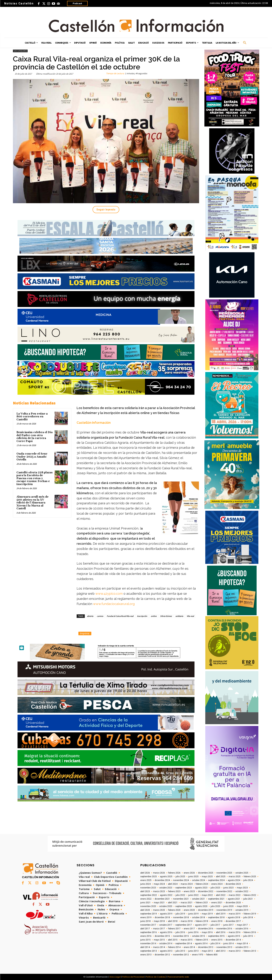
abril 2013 (221, 951)
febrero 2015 (202, 940)
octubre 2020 (166, 906)
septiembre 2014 (184, 944)
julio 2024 (248, 880)
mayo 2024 (159, 884)
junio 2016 (193, 932)
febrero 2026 (174, 873)
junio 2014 (228, 944)
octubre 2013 (242, 947)
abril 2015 (173, 940)
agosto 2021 (234, 899)
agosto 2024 (234, 880)
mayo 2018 (159, 921)
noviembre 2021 (181, 899)
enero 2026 (189, 873)
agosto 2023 (201, 888)
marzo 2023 (159, 891)
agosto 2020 (201, 906)
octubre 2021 (198, 899)
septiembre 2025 (149, 877)
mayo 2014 (242, 944)
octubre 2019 (242, 910)
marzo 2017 (159, 929)
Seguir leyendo (106, 210)
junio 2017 (228, 925)
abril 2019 (221, 914)
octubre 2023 (166, 888)
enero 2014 (189, 947)
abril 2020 (145, 910)
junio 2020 (228, 906)
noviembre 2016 (224, 929)
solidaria (179, 616)
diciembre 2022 (206, 891)
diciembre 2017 (233, 921)
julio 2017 (215, 925)
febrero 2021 (202, 903)
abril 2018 (173, 921)
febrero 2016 (250, 932)
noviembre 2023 (148, 888)
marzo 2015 (187, 940)
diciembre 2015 (162, 936)
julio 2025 (180, 877)
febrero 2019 (250, 914)
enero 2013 (146, 955)
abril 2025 (221, 877)
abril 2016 (221, 932)
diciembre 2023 (233, 884)
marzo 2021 (187, 903)
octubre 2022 (242, 891)
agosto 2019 (166, 914)
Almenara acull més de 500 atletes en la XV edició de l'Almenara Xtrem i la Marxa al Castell (32, 503)
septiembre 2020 (184, 906)
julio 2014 (215, 944)
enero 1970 (198, 955)
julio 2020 (215, 906)
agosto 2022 (166, 895)
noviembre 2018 (181, 917)
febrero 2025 (250, 877)
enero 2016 (146, 936)
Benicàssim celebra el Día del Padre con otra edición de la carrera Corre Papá (35, 437)
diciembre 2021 (162, 899)
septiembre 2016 (149, 932)
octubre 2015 (198, 936)
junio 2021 (145, 903)
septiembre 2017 (184, 925)
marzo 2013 (235, 951)
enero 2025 (146, 880)
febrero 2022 (250, 895)
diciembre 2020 (233, 903)
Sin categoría (20, 51)
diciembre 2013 (206, 947)
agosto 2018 (234, 917)
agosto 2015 (234, 936)
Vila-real (190, 616)
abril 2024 (173, 884)
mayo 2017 (242, 925)
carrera (100, 616)
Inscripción (142, 616)
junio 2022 (193, 895)
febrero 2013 (250, 951)
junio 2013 (193, 951)
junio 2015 (145, 940)
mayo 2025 (207, 877)
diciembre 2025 (206, 873)
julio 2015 (248, 936)
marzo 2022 (235, 895)
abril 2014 (145, 947)
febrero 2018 (202, 921)
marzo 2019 (235, 914)
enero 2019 (146, 917)
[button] (245, 43)
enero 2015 (217, 940)
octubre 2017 (166, 925)
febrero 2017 (174, 929)
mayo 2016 (207, 932)
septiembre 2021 (216, 899)
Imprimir (85, 633)
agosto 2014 (201, 944)
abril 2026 (145, 873)
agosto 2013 (166, 951)
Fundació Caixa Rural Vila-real (120, 616)
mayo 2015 (159, 940)
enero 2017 (189, 929)
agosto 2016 (166, 932)
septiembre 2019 (149, 914)
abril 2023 (145, 891)
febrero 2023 (174, 891)
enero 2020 (189, 910)
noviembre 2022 (224, 891)
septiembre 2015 (216, 936)
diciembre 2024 (162, 880)
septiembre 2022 (149, 895)
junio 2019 (193, 914)
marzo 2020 (159, 910)
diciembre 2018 (162, 917)
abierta (90, 616)
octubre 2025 (242, 873)
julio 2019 (180, 914)
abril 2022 (221, 895)
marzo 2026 (159, 873)
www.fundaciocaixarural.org (114, 604)
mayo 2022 (207, 895)
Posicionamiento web (178, 977)
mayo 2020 (242, 906)
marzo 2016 (235, 932)
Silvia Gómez (166, 616)
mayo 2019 (207, 914)
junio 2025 (193, 877)
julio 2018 (248, 917)
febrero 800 (212, 955)
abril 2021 (173, 903)
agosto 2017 (201, 925)
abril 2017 (145, 929)
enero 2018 (217, 921)
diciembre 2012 (162, 955)
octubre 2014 (166, 944)
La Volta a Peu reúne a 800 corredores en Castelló (32, 417)
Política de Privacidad (133, 977)
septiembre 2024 (216, 880)
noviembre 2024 (181, 880)
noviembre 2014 (148, 944)
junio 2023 (228, 888)
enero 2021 (217, 903)
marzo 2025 (235, 877)
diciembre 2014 (233, 940)
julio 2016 (180, 932)
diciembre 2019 (206, 910)
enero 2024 (217, 884)
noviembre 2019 (224, 910)
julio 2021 (248, 899)
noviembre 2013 (224, 947)
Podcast (77, 3)
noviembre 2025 (224, 873)
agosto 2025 (166, 877)
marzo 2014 (159, 947)
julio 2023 (215, 888)
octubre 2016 (242, 929)
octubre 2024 (198, 880)
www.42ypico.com (109, 594)
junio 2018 (145, 921)
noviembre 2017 (148, 925)
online (154, 616)
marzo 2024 (187, 884)
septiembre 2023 (184, 888)
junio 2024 (145, 884)
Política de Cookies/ (156, 977)
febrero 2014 (174, 947)
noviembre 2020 (148, 906)
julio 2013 (180, 951)
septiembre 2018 (216, 917)
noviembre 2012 (181, 955)
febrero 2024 (202, 884)
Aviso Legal (115, 977)
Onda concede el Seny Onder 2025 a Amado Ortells (32, 457)
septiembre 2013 (149, 951)
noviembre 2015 (181, 936)
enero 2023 (189, 891)
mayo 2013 (207, 951)
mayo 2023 (242, 888)
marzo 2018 (187, 921)
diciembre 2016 (206, 929)
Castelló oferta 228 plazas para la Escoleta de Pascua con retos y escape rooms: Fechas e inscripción (35, 478)
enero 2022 (146, 899)
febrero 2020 (174, 910)
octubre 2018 (198, 917)
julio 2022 (180, 895)
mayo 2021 (159, 903)
